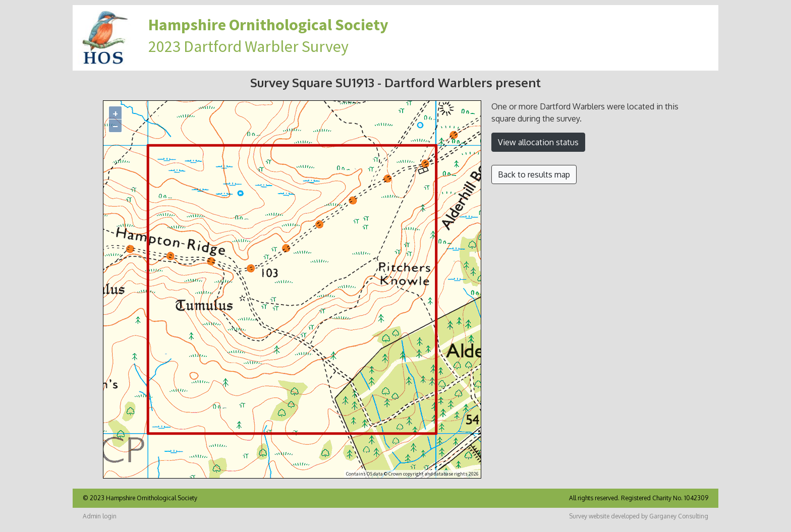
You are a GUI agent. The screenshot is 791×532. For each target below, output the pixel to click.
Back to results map (534, 174)
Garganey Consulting (679, 516)
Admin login (100, 516)
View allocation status (538, 142)
